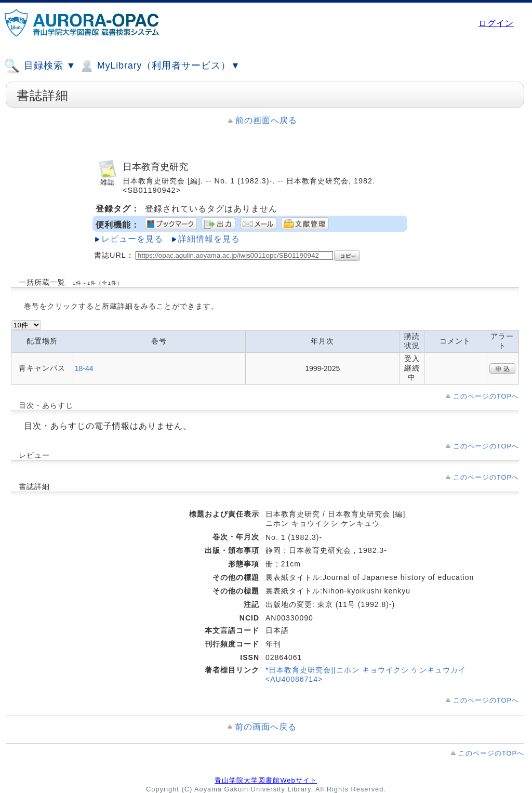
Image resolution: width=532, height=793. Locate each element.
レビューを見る (132, 239)
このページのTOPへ (486, 396)
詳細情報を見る (209, 239)
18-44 (84, 368)
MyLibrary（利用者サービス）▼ (159, 66)
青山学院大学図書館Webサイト (266, 780)
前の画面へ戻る (266, 120)
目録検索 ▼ (40, 66)
